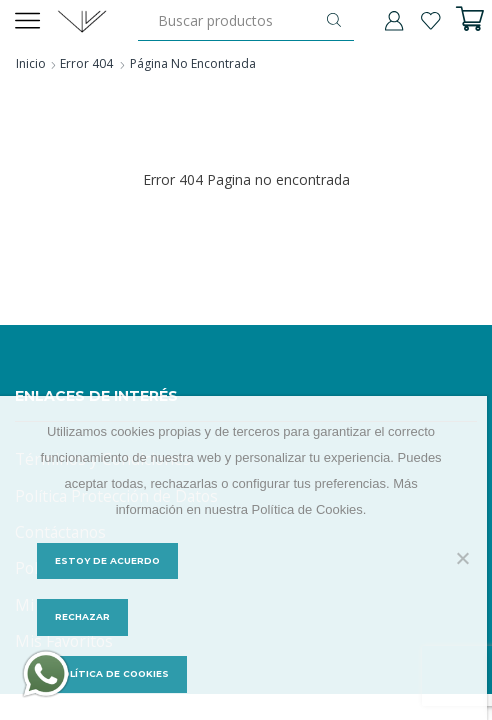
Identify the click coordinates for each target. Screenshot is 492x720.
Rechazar (82, 617)
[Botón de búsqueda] (334, 20)
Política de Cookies (113, 674)
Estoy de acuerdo (108, 560)
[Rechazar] (462, 558)
